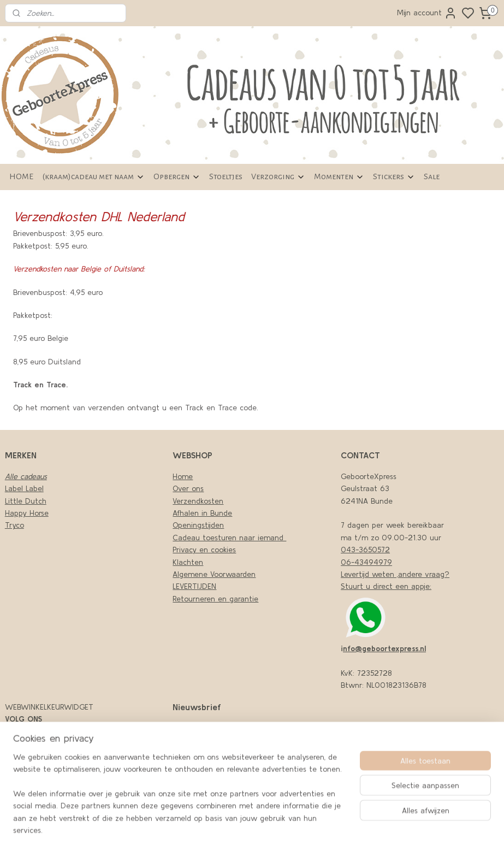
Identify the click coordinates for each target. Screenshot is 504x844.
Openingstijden (198, 525)
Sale (432, 176)
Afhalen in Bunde (202, 513)
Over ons (188, 488)
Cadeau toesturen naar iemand (229, 538)
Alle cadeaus (26, 476)
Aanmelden (201, 777)
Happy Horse (27, 513)
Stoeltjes (226, 176)
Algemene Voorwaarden (214, 574)
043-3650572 (365, 550)
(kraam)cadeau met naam (93, 177)
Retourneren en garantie (215, 599)
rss (361, 824)
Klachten (188, 562)
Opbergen (177, 177)
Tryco (14, 525)
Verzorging (278, 177)
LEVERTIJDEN (194, 586)
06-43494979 (366, 562)
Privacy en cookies (204, 550)
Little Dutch (26, 501)
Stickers (394, 177)
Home (183, 476)
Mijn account (427, 13)
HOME (21, 176)
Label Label (24, 488)
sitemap (342, 824)
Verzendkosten (198, 501)
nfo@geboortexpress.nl (384, 648)
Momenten (339, 177)
